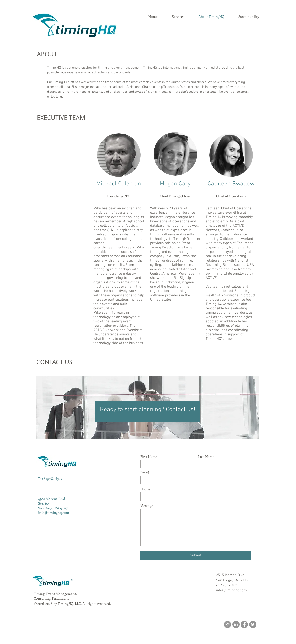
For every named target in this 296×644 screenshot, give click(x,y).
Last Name (206, 457)
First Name (149, 457)
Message (147, 506)
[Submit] (196, 556)
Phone (145, 489)
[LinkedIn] (236, 624)
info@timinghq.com (54, 513)
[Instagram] (227, 624)
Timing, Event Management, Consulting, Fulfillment (55, 596)
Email (145, 473)
